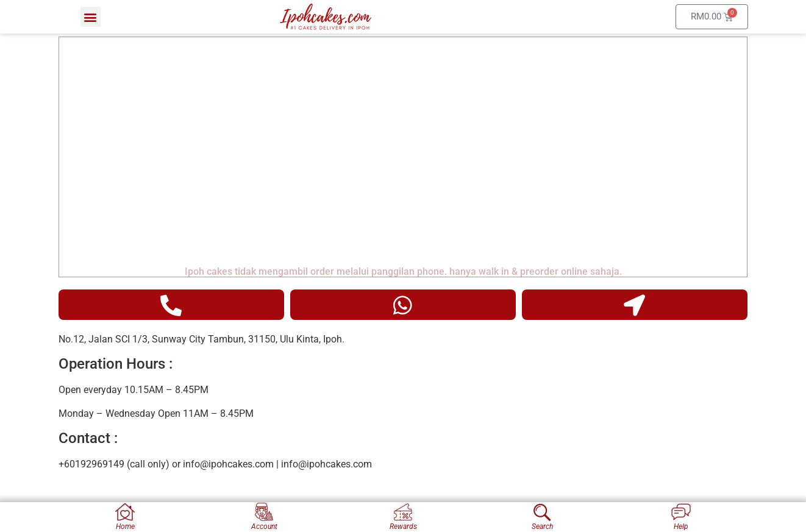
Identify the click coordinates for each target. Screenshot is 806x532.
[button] (91, 17)
